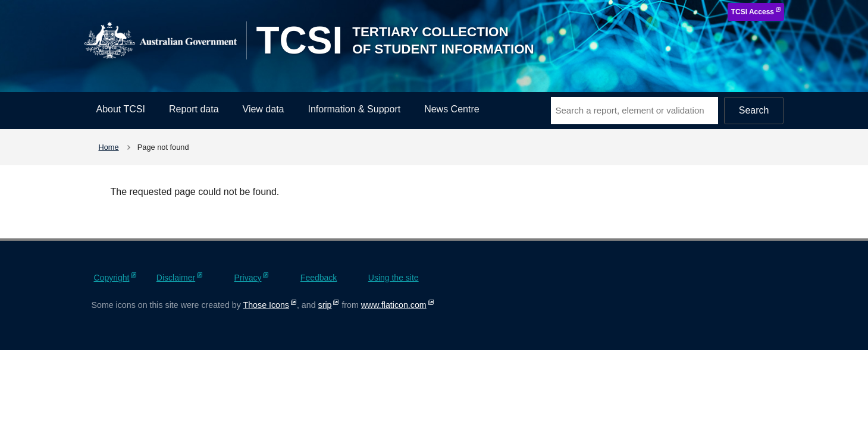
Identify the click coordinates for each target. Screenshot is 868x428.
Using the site (394, 278)
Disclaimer (176, 278)
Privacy (248, 278)
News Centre (452, 109)
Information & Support (355, 109)
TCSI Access (753, 12)
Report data (194, 109)
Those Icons (266, 305)
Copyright (112, 278)
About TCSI (121, 109)
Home (109, 147)
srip (325, 305)
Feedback (319, 278)
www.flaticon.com (394, 305)
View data (264, 109)
